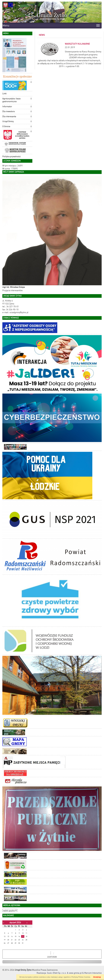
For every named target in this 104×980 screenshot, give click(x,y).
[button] (31, 82)
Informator (7, 107)
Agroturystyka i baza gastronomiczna (11, 100)
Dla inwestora (9, 111)
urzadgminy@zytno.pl (19, 312)
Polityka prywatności (12, 156)
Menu (6, 25)
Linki (4, 94)
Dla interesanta (9, 116)
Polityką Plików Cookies (81, 977)
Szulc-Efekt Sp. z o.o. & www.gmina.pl (64, 973)
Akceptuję (97, 977)
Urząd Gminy (8, 121)
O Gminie (6, 126)
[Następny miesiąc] (27, 923)
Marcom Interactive (93, 973)
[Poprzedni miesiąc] (4, 923)
